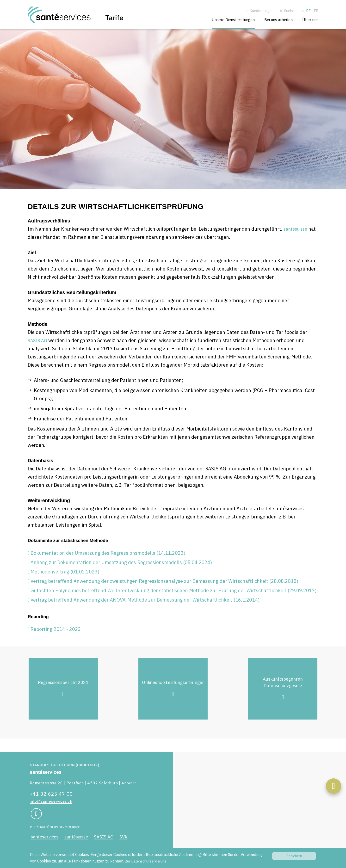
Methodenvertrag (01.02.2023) (65, 576)
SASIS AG (38, 343)
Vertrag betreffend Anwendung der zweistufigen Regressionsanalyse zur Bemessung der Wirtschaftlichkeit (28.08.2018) (164, 585)
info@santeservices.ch (51, 801)
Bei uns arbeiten (278, 20)
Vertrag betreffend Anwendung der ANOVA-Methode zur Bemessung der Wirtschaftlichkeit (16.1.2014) (145, 604)
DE (308, 11)
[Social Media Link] (36, 814)
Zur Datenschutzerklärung (148, 861)
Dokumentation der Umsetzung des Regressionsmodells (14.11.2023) (108, 557)
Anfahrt (129, 783)
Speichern (294, 856)
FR (316, 11)
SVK (130, 837)
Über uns (310, 20)
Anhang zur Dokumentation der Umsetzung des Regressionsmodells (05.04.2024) (121, 566)
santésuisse (297, 231)
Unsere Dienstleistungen (233, 20)
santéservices (45, 837)
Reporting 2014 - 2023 (56, 634)
